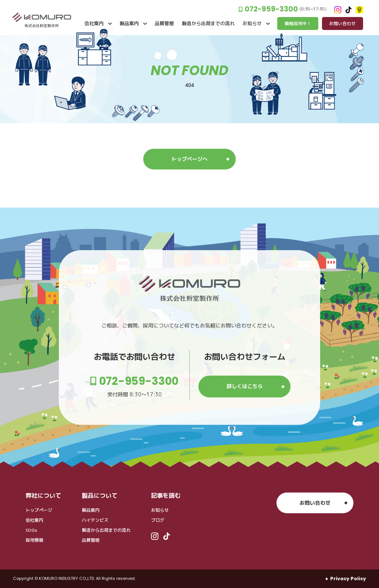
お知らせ (160, 510)
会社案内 (34, 520)
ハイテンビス (95, 520)
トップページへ (189, 159)
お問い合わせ (315, 503)
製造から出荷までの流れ (106, 530)
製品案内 (91, 510)
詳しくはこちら (245, 386)
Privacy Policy (348, 579)
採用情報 (34, 540)
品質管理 (91, 540)
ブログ (158, 520)
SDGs (31, 530)
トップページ (39, 510)
